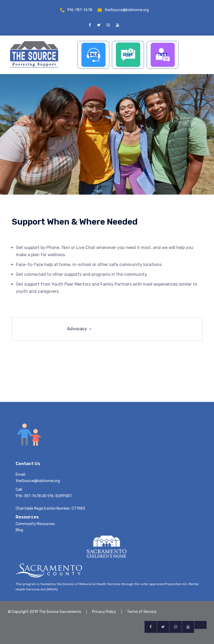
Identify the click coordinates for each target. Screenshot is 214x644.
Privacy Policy (104, 612)
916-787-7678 (80, 10)
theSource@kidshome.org (127, 10)
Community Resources (35, 524)
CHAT (128, 55)
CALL (93, 55)
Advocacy (77, 329)
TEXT (163, 55)
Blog (19, 530)
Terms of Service (142, 612)
